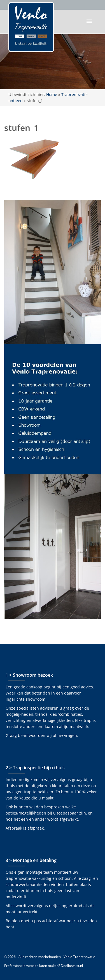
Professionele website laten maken (31, 966)
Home (52, 94)
